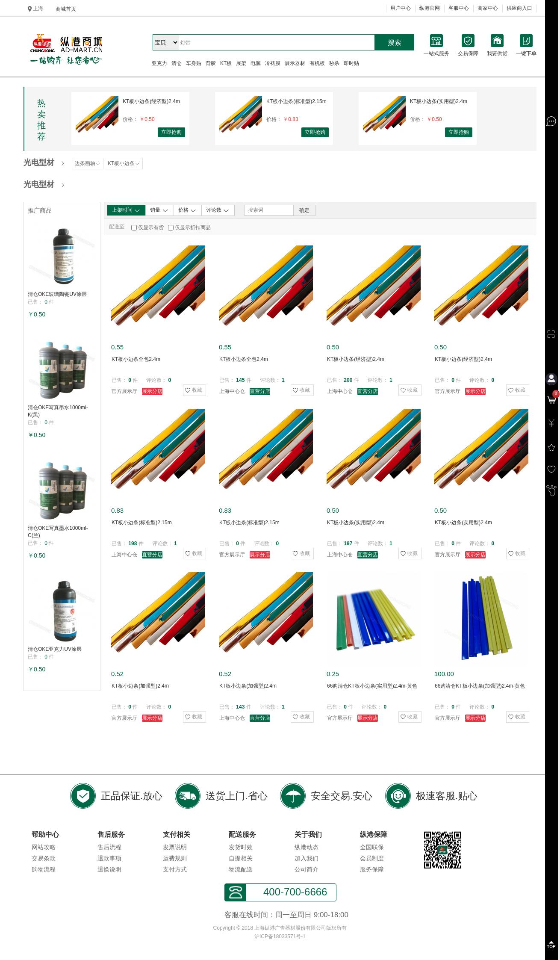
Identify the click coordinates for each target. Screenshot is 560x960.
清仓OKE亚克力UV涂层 (55, 649)
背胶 (211, 63)
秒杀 (334, 63)
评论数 (218, 210)
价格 (187, 210)
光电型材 (39, 162)
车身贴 (194, 63)
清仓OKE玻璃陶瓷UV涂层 (57, 294)
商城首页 (66, 9)
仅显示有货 (151, 227)
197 (348, 544)
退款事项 (109, 858)
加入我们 (307, 858)
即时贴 (351, 63)
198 (133, 544)
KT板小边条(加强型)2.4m (140, 686)
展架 (241, 63)
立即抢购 (171, 132)
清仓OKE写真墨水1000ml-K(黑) (58, 411)
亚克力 (159, 63)
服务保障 (372, 869)
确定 (304, 210)
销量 (159, 210)
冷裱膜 (273, 63)
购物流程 (44, 869)
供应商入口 (519, 8)
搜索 (395, 43)
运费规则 (175, 858)
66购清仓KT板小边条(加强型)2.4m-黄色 (480, 686)
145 (240, 380)
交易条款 (44, 858)
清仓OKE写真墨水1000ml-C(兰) (58, 532)
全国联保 (372, 847)
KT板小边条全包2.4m (136, 359)
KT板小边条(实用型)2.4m (439, 101)
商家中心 (488, 8)
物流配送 (241, 869)
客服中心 (459, 8)
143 (240, 707)
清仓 (177, 63)
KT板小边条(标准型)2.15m (296, 101)
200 (348, 380)
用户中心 (401, 8)
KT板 (226, 63)
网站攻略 (44, 847)
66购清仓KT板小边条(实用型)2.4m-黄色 (372, 686)
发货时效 (241, 847)
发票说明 (175, 847)
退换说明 (109, 869)
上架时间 (126, 210)
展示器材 (295, 63)
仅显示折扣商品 (193, 227)
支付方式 (175, 869)
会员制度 (372, 858)
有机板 (317, 63)
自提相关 (241, 858)
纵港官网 (430, 8)
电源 (256, 63)
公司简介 (307, 869)
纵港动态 (307, 847)
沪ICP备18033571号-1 (280, 936)
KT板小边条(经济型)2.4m (151, 101)
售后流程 (109, 847)
